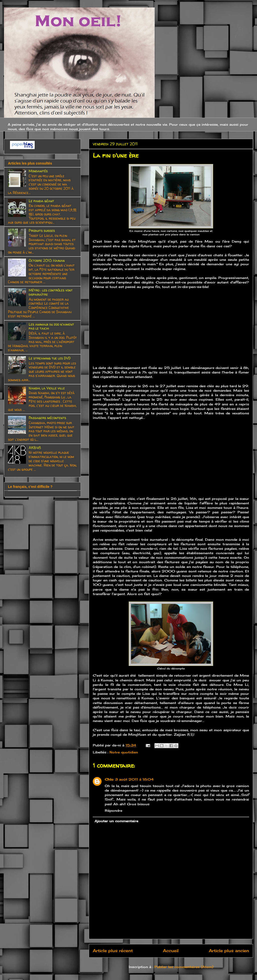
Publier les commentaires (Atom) (184, 967)
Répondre (114, 810)
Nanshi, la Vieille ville (47, 388)
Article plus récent (113, 951)
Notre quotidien (124, 752)
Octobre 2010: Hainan (47, 260)
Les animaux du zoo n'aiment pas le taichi (51, 326)
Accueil (171, 951)
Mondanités (38, 171)
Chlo (109, 779)
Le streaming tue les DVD (50, 358)
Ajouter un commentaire (116, 821)
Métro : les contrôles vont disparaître (51, 292)
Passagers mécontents (47, 418)
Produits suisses (42, 230)
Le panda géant (41, 201)
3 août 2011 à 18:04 (134, 779)
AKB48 (35, 448)
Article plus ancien (229, 951)
